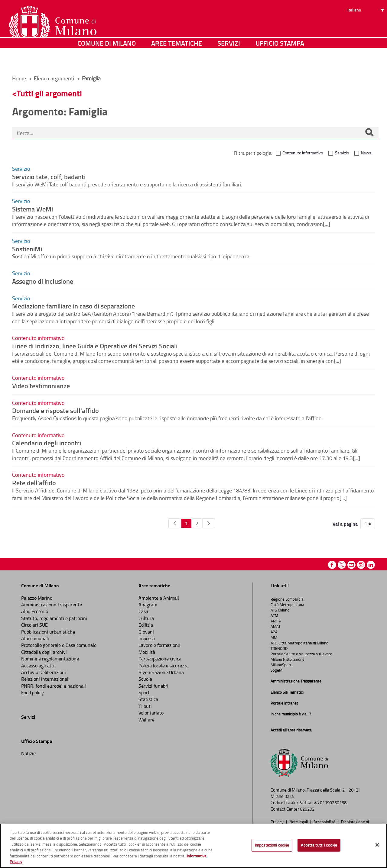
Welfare (146, 720)
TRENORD (279, 648)
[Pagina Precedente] (175, 523)
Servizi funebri (153, 686)
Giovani (146, 632)
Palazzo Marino (37, 598)
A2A (274, 632)
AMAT (276, 626)
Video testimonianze (41, 386)
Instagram (361, 565)
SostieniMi (27, 249)
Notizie (28, 753)
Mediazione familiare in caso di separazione (73, 306)
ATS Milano (280, 610)
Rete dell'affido (34, 482)
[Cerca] (369, 133)
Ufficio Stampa (280, 62)
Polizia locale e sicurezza (164, 666)
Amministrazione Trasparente (52, 605)
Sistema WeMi (33, 209)
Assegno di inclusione (43, 281)
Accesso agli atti (38, 666)
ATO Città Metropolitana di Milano (299, 643)
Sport (144, 692)
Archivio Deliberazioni (44, 672)
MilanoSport (281, 665)
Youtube (351, 565)
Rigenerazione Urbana (161, 672)
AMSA (276, 621)
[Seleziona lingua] (367, 27)
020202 (307, 809)
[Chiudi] (377, 845)
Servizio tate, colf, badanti (49, 176)
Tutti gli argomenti (49, 93)
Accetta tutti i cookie (319, 845)
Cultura (146, 618)
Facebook (332, 565)
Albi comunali (35, 638)
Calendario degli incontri (47, 443)
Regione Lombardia (287, 599)
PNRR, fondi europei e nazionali (54, 686)
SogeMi (277, 670)
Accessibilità (325, 821)
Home (19, 78)
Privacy (278, 821)
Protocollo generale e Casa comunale (59, 645)
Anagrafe (148, 605)
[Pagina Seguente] (209, 523)
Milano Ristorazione (288, 659)
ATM (274, 615)
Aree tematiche (177, 62)
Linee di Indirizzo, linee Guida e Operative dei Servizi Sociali (95, 346)
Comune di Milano (107, 62)
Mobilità (147, 652)
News (366, 153)
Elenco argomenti (55, 78)
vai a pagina (345, 524)
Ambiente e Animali (159, 598)
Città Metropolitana (287, 605)
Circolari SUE (34, 625)
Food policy (33, 692)
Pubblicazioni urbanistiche (48, 632)
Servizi (229, 62)
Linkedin (371, 565)
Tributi (145, 706)
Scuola (145, 679)
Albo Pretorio (35, 611)
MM (274, 637)
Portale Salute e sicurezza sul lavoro (301, 654)
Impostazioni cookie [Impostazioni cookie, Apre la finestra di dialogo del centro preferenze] (272, 845)
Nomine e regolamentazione (50, 659)
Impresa (147, 638)
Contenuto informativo (303, 153)
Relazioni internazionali (45, 679)
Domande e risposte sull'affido (55, 410)
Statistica (148, 699)
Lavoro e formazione (159, 645)
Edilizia (146, 625)
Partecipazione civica (160, 659)
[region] (193, 846)
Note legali (299, 821)
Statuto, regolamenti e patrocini (54, 618)
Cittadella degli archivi (44, 652)
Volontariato (151, 713)
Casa (143, 611)
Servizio (342, 153)
